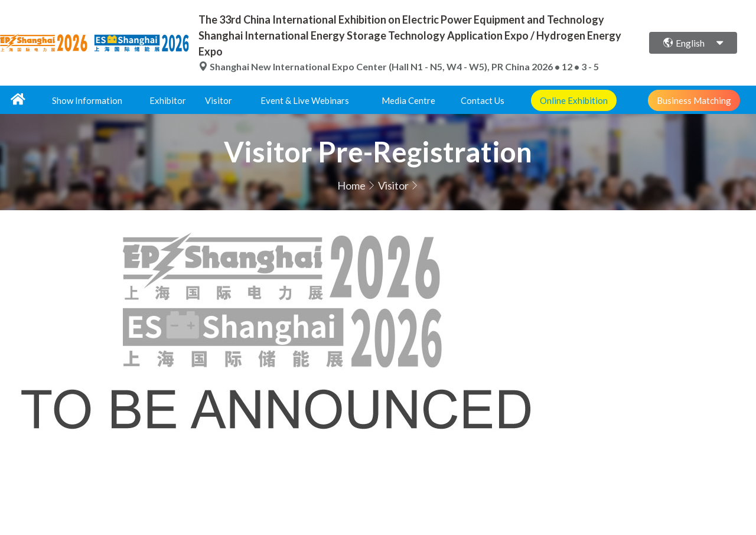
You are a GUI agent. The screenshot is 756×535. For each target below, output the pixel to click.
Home (351, 185)
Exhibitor (168, 100)
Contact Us (483, 100)
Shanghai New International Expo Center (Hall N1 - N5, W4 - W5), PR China (365, 66)
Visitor (219, 100)
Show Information (87, 100)
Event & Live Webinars (305, 100)
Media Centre (408, 100)
